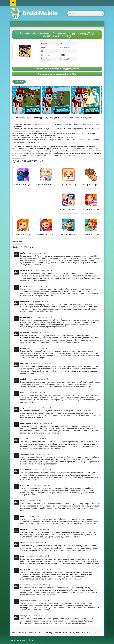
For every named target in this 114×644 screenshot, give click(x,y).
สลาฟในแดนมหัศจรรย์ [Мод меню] (46, 185)
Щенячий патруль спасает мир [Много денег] (68, 235)
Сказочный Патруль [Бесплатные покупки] (23, 235)
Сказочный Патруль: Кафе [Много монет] (91, 210)
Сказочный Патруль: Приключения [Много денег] (91, 235)
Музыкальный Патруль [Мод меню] (46, 235)
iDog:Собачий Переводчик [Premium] (68, 185)
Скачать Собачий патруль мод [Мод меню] (57, 69)
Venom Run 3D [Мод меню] (23, 185)
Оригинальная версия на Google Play (57, 74)
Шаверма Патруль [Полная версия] (91, 185)
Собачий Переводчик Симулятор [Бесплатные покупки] (68, 210)
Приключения (65, 47)
